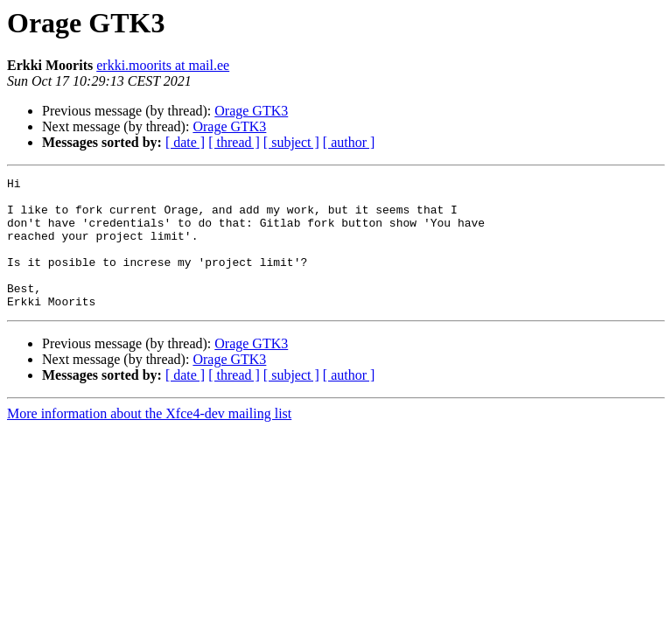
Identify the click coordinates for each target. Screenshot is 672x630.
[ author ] (349, 142)
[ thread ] (234, 142)
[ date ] (185, 142)
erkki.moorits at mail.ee (163, 65)
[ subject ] (291, 142)
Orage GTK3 (251, 111)
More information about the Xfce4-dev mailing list (149, 440)
